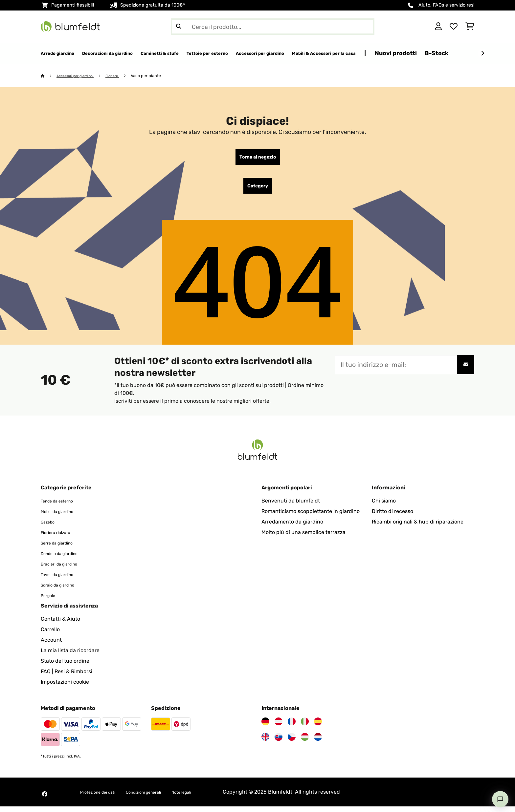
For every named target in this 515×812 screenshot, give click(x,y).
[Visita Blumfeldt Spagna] (318, 727)
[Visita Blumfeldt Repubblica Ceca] (292, 742)
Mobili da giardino (63, 517)
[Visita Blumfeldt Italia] (305, 727)
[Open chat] (500, 799)
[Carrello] (470, 27)
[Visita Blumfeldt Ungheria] (305, 742)
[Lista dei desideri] (454, 27)
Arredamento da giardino (292, 527)
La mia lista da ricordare (70, 656)
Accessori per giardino (80, 76)
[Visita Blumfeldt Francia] (292, 727)
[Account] (438, 27)
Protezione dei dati (103, 797)
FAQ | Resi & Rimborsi (67, 677)
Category (258, 190)
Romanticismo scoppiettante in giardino (311, 517)
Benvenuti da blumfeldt (291, 506)
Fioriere (122, 76)
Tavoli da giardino (62, 580)
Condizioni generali (160, 797)
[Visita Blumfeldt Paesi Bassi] (318, 742)
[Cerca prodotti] (273, 27)
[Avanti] (482, 53)
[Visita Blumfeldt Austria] (279, 727)
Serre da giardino (62, 548)
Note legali (207, 797)
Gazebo (50, 527)
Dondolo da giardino (66, 559)
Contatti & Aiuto (60, 624)
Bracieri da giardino (65, 569)
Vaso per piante (157, 76)
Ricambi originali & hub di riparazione (418, 527)
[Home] (49, 76)
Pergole (50, 601)
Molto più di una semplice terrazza (303, 538)
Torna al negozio (258, 159)
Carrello (50, 635)
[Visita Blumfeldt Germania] (265, 727)
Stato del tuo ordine (65, 666)
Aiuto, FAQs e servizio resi (446, 5)
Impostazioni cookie (65, 687)
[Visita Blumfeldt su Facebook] (45, 800)
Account (51, 645)
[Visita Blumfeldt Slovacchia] (279, 742)
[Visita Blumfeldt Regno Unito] (265, 742)
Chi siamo (384, 506)
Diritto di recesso (392, 517)
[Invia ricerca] (179, 27)
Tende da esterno (62, 506)
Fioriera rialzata (60, 538)
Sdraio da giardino (63, 590)
